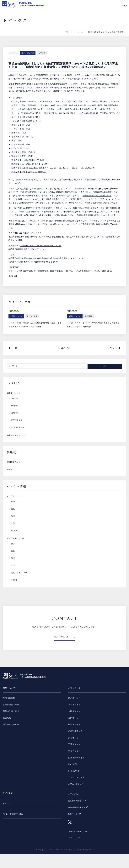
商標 (13, 529)
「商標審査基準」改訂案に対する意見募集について (39, 269)
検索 (105, 373)
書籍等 (10, 481)
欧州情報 (15, 421)
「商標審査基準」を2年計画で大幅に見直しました (42, 253)
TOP (67, 32)
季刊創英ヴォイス (15, 472)
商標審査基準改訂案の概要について (98, 196)
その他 (14, 544)
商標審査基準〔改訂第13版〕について (33, 256)
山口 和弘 (13, 283)
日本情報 (42, 53)
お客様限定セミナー (16, 552)
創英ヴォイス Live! (20, 587)
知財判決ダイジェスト (17, 444)
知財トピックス (28, 53)
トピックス (78, 32)
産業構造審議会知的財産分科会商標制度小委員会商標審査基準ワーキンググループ (52, 265)
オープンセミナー (15, 509)
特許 (13, 515)
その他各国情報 (18, 435)
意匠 (13, 522)
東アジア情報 (17, 428)
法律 (13, 536)
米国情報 (15, 414)
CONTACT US (62, 651)
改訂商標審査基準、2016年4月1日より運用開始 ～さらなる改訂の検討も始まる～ (70, 277)
